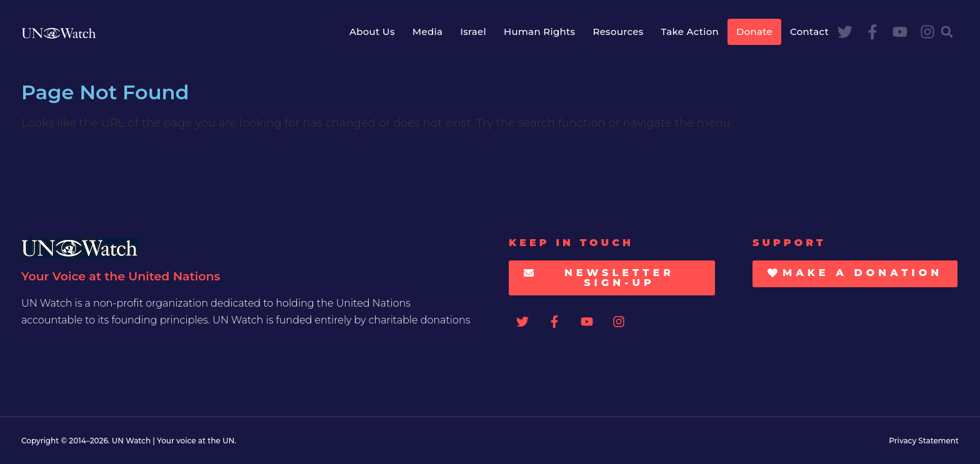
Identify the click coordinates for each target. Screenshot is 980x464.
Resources (618, 32)
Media (427, 32)
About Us (372, 32)
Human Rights (539, 32)
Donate (754, 32)
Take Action (690, 32)
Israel (473, 32)
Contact (809, 32)
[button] (947, 32)
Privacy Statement (924, 441)
